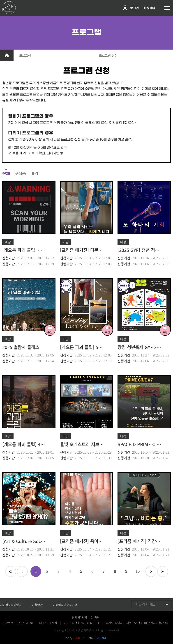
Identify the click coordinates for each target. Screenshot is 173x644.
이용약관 (37, 605)
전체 (6, 174)
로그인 (134, 8)
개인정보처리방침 (11, 605)
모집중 (20, 174)
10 (138, 571)
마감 (34, 174)
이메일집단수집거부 (65, 605)
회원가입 (149, 8)
